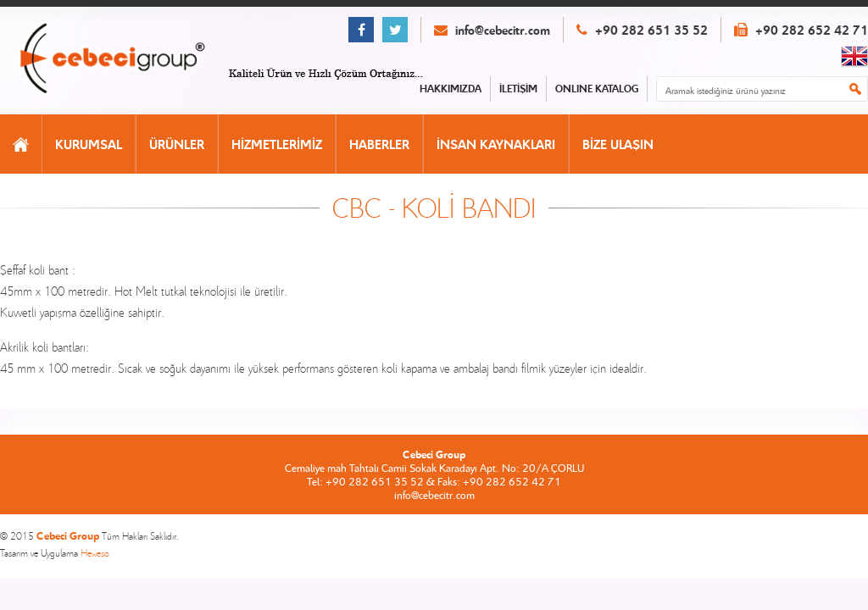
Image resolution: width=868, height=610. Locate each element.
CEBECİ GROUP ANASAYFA (130, 60)
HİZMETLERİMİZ (277, 144)
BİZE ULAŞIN (618, 144)
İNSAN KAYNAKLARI (496, 144)
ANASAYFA (21, 144)
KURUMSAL (89, 144)
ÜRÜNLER (177, 144)
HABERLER (379, 144)
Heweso (95, 553)
